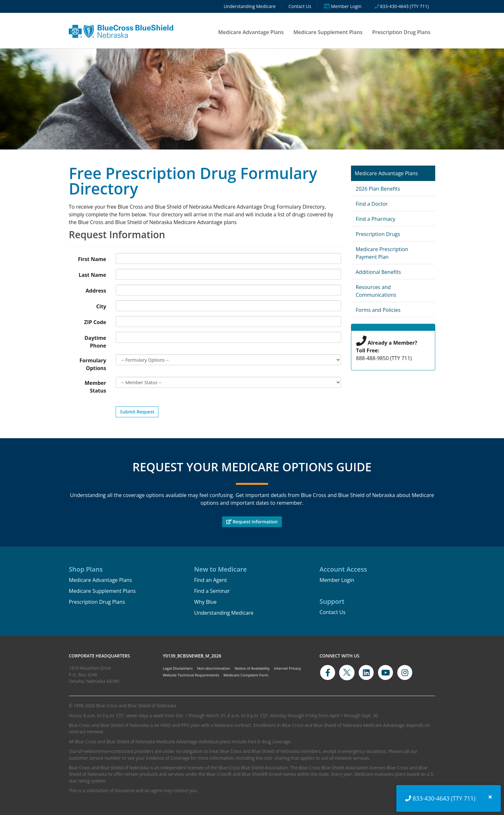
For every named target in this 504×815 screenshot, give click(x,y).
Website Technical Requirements (191, 675)
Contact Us (333, 612)
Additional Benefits (378, 272)
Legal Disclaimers (178, 668)
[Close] (490, 797)
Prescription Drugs (378, 234)
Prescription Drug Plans (401, 32)
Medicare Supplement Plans (328, 32)
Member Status (95, 387)
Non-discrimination (214, 668)
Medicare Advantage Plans (251, 32)
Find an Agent (211, 580)
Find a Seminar (212, 591)
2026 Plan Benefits (378, 189)
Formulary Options (93, 364)
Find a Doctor (372, 204)
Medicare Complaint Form (246, 675)
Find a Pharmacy (376, 219)
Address (96, 291)
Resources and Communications (376, 291)
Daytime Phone (95, 342)
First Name (92, 259)
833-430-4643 (431, 798)
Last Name (93, 275)
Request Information (252, 522)
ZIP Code (95, 322)
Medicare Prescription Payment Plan (382, 253)
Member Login (337, 580)
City (101, 306)
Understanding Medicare (224, 613)
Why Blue (205, 602)
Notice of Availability (252, 668)
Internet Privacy (287, 668)
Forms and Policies (378, 310)
